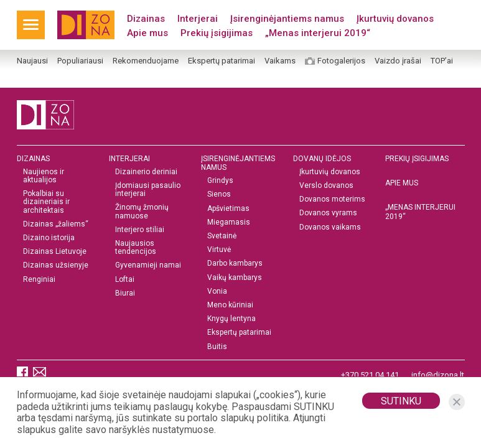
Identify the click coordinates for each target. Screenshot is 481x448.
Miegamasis (229, 222)
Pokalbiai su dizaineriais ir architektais (46, 202)
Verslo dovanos (326, 186)
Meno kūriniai (230, 305)
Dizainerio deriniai (146, 172)
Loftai (125, 280)
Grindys (220, 181)
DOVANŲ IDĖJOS (322, 159)
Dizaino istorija (49, 238)
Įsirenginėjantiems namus (287, 19)
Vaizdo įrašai (398, 61)
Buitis (217, 347)
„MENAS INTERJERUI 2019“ (420, 212)
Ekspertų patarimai (222, 61)
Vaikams (280, 61)
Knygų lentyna (231, 319)
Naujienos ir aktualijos (44, 176)
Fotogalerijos (341, 61)
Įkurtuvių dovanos (395, 19)
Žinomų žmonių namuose (142, 212)
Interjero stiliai (140, 230)
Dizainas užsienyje (56, 265)
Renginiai (39, 280)
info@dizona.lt (438, 375)
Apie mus (147, 33)
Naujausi (32, 61)
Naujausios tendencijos (136, 248)
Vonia (217, 292)
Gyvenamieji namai (148, 265)
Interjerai (198, 19)
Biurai (125, 293)
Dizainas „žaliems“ (56, 224)
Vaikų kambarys (235, 278)
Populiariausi (80, 61)
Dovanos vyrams (328, 213)
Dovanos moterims (332, 199)
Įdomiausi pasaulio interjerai (148, 190)
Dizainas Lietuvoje (55, 252)
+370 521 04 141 (370, 375)
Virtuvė (219, 250)
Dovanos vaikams (330, 227)
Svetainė (222, 236)
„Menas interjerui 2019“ (318, 33)
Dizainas (146, 19)
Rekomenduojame (146, 61)
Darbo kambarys (235, 264)
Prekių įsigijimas (217, 33)
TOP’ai (442, 61)
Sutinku (401, 401)
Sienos (219, 194)
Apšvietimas (228, 209)
